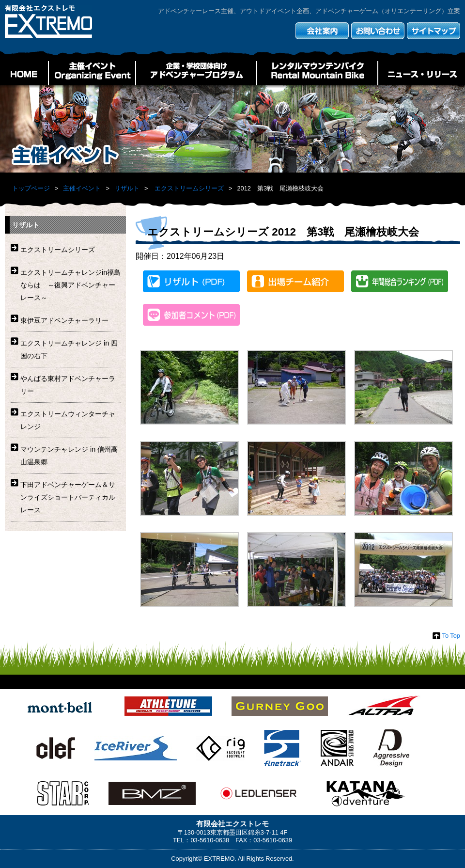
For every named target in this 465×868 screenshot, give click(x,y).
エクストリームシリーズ (189, 188)
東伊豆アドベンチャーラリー (64, 320)
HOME (24, 73)
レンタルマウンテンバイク (317, 73)
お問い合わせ (378, 31)
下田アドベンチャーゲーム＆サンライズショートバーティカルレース (68, 497)
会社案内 (322, 31)
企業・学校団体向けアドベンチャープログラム (196, 73)
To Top (451, 636)
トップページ (31, 188)
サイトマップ (434, 31)
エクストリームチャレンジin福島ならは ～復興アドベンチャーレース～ (70, 285)
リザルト (127, 188)
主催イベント (92, 73)
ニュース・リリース (421, 73)
